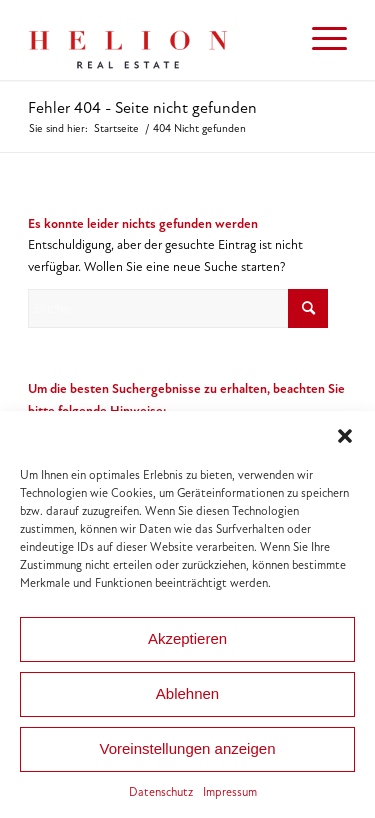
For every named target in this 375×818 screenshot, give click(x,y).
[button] (345, 436)
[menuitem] (319, 40)
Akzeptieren (187, 638)
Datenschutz (161, 792)
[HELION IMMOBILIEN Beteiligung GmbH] (155, 40)
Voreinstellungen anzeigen (188, 748)
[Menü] (319, 40)
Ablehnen (187, 693)
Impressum (230, 792)
